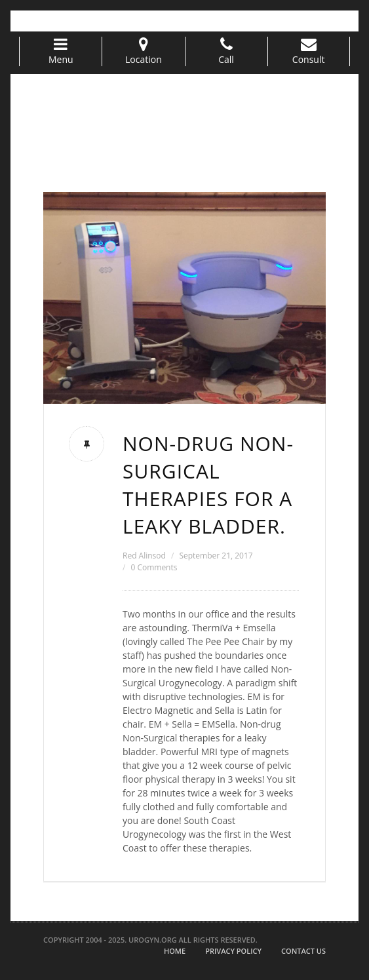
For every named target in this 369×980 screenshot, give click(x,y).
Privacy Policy (233, 951)
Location (143, 51)
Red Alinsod (144, 556)
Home (175, 951)
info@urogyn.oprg (139, 20)
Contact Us (303, 951)
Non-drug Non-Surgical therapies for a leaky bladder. (208, 485)
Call (226, 51)
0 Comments (154, 567)
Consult (309, 51)
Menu (61, 51)
